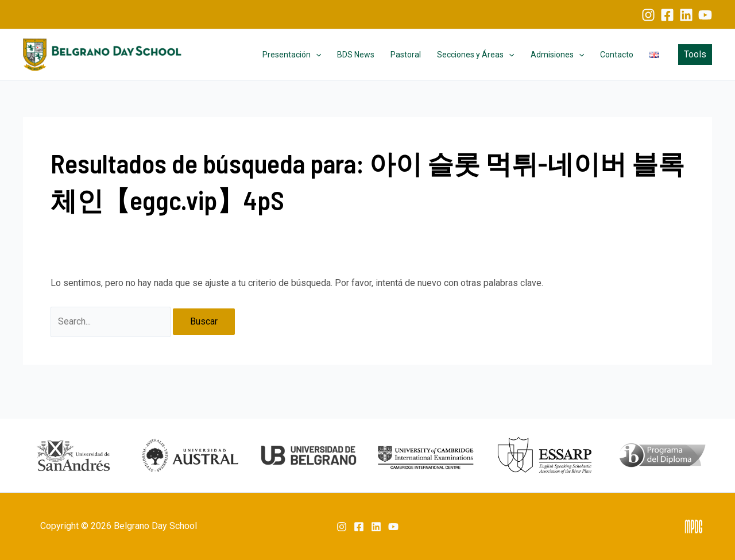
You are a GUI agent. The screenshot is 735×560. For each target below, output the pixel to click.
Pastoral (406, 55)
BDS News (356, 55)
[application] (316, 55)
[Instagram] (648, 15)
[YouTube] (705, 15)
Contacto (617, 55)
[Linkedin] (686, 15)
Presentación (292, 55)
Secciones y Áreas (475, 55)
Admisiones (557, 55)
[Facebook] (667, 15)
